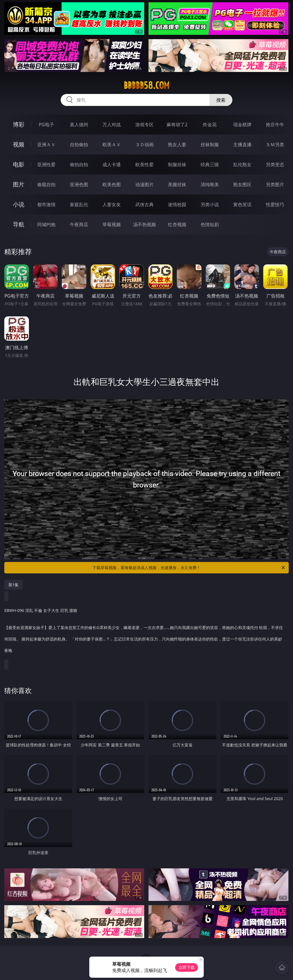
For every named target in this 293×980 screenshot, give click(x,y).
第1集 (13, 585)
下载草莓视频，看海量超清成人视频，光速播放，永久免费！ (189, 568)
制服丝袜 (177, 164)
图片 (19, 184)
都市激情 (46, 204)
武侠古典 (144, 204)
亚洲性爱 (46, 164)
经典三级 (210, 164)
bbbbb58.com (146, 85)
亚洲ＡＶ (46, 144)
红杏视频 (177, 224)
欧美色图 (112, 184)
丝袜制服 (210, 144)
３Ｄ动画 (144, 144)
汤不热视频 (144, 224)
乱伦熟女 (242, 164)
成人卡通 (112, 164)
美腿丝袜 (177, 184)
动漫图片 (144, 184)
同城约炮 (46, 224)
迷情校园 (177, 204)
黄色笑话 (242, 204)
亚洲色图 (79, 184)
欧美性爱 (144, 164)
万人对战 (112, 124)
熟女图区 (242, 184)
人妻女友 (112, 204)
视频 (19, 144)
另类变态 (275, 164)
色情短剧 (210, 224)
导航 (19, 224)
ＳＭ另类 (275, 144)
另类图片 (275, 184)
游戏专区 (144, 124)
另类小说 (210, 204)
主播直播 (242, 144)
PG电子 (46, 124)
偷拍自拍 (79, 164)
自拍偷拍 (79, 144)
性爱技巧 (275, 204)
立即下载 (187, 967)
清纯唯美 (210, 184)
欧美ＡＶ (112, 144)
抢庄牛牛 (275, 124)
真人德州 (79, 124)
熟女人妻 (177, 144)
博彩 (19, 124)
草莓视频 (112, 224)
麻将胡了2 (177, 124)
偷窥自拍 (46, 184)
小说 (19, 204)
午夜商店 (79, 224)
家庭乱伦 (79, 204)
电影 (19, 164)
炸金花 (210, 124)
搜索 (221, 100)
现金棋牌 (242, 124)
